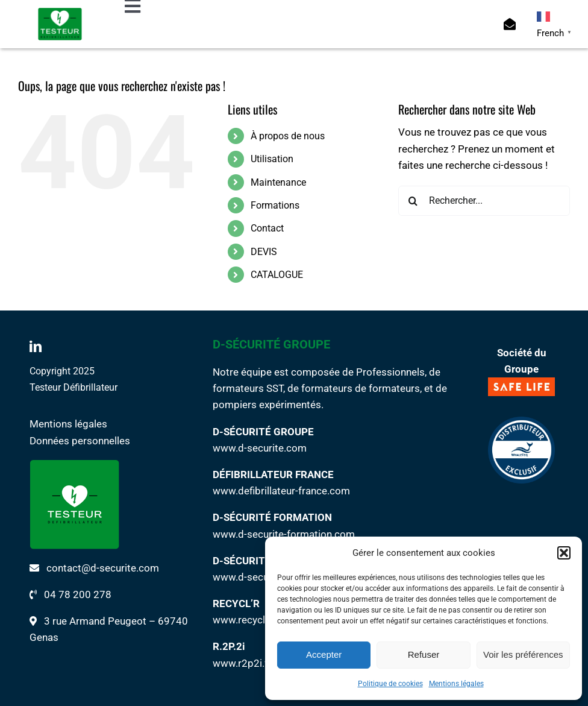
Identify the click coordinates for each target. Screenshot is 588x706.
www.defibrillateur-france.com (281, 491)
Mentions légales (456, 684)
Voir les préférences (523, 654)
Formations (275, 205)
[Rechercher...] (484, 201)
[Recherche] (413, 201)
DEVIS (264, 252)
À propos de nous (288, 136)
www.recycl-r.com (253, 620)
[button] (564, 553)
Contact (267, 228)
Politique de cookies (390, 684)
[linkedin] (36, 347)
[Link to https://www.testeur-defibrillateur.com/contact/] (510, 24)
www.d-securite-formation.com (284, 534)
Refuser (424, 654)
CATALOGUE (277, 275)
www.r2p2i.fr (242, 663)
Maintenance (278, 182)
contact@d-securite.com (103, 568)
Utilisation (272, 159)
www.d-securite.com (260, 448)
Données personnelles (80, 441)
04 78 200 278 (78, 594)
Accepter (324, 654)
